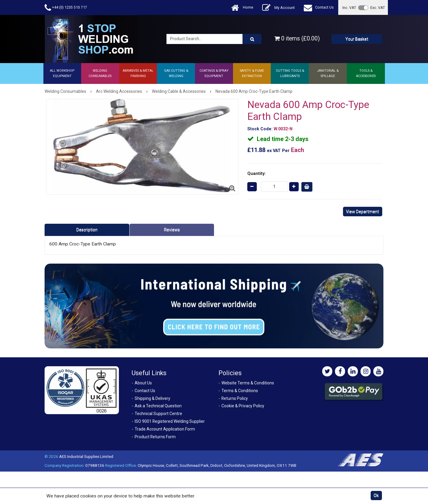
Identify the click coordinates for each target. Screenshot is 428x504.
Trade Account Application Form (165, 429)
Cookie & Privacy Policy (243, 406)
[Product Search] (252, 39)
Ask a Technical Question (158, 406)
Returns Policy (235, 398)
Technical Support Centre (158, 414)
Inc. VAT (349, 8)
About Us (143, 383)
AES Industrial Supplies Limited (86, 456)
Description (87, 230)
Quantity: (257, 173)
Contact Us (319, 8)
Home (242, 8)
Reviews (172, 230)
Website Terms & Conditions (248, 383)
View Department (362, 212)
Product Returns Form (155, 437)
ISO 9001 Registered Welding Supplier (170, 421)
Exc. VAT (378, 8)
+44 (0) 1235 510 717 (66, 8)
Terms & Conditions (240, 391)
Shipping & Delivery (152, 398)
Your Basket (357, 39)
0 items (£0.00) (297, 39)
